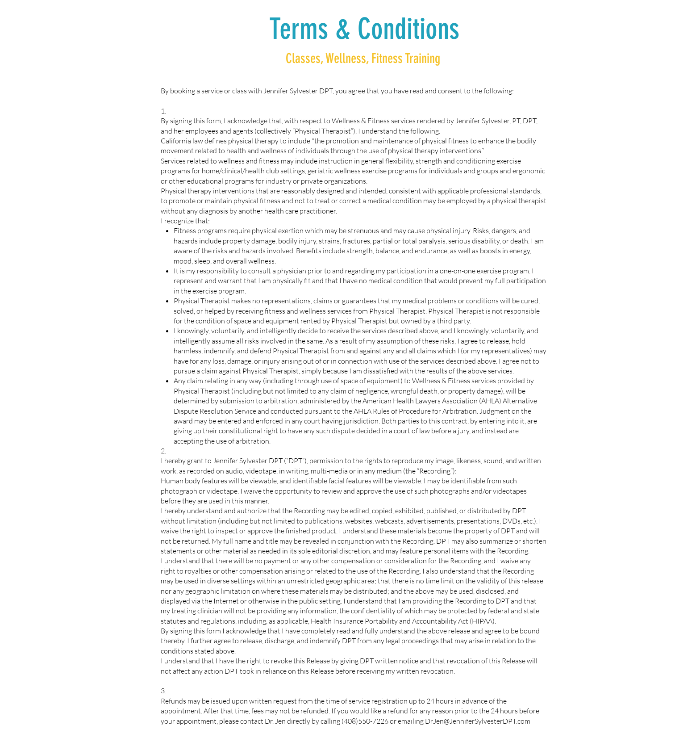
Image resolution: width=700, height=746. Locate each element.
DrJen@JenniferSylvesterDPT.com (478, 721)
